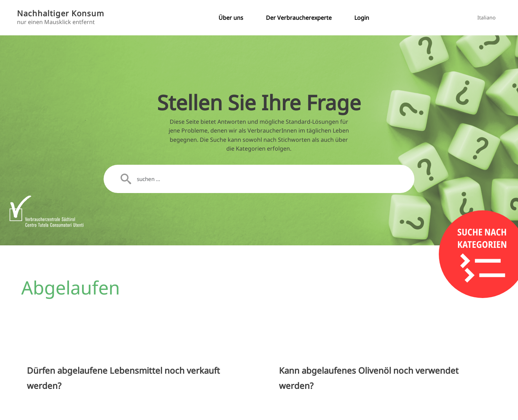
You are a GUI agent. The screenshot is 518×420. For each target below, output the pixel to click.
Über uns (231, 18)
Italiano (487, 17)
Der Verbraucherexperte (299, 18)
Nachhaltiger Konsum (61, 13)
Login (362, 18)
